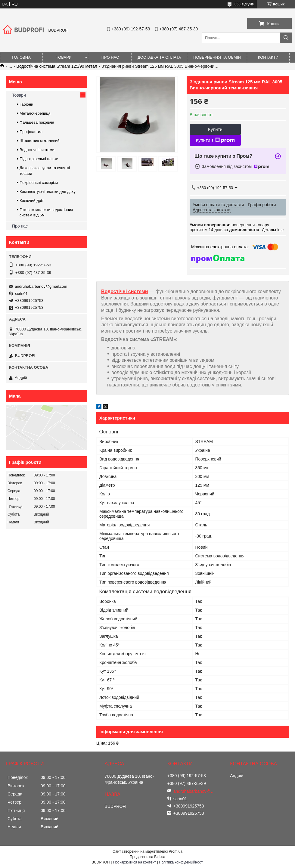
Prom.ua (176, 851)
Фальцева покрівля (37, 122)
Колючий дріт (32, 201)
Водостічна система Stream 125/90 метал (57, 66)
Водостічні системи (125, 291)
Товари (64, 57)
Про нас (110, 57)
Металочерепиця (35, 113)
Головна (21, 57)
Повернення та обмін (217, 57)
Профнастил (31, 132)
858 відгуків (244, 4)
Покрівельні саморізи (39, 183)
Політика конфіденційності (181, 862)
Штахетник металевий (40, 141)
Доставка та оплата (159, 57)
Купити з (215, 140)
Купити (215, 129)
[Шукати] (286, 38)
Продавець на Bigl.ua (147, 857)
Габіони (26, 104)
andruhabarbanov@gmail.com (41, 286)
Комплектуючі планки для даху (48, 192)
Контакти (268, 57)
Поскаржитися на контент (135, 862)
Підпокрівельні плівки (39, 159)
